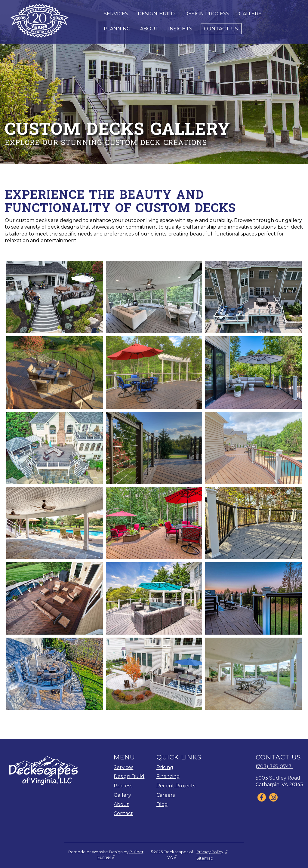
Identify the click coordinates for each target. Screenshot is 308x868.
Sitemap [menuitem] (205, 858)
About (149, 29)
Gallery (250, 14)
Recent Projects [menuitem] (176, 786)
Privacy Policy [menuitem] (210, 852)
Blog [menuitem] (162, 804)
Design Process (207, 14)
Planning (117, 29)
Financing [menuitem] (168, 776)
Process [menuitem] (123, 786)
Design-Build (156, 14)
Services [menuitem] (123, 767)
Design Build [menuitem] (129, 776)
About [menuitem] (121, 804)
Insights (180, 29)
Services (116, 14)
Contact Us (221, 29)
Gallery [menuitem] (122, 795)
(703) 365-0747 (274, 766)
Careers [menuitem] (166, 795)
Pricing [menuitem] (165, 767)
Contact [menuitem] (123, 813)
